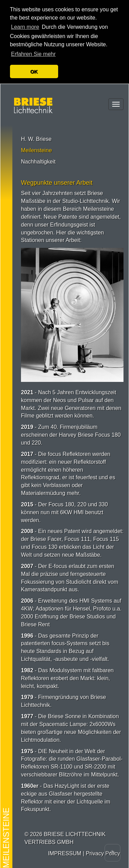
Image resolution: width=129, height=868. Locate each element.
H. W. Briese (36, 137)
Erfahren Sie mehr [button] (33, 52)
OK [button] (34, 70)
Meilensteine (36, 148)
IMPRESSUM (64, 851)
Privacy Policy (103, 851)
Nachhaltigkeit (38, 160)
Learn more (25, 25)
